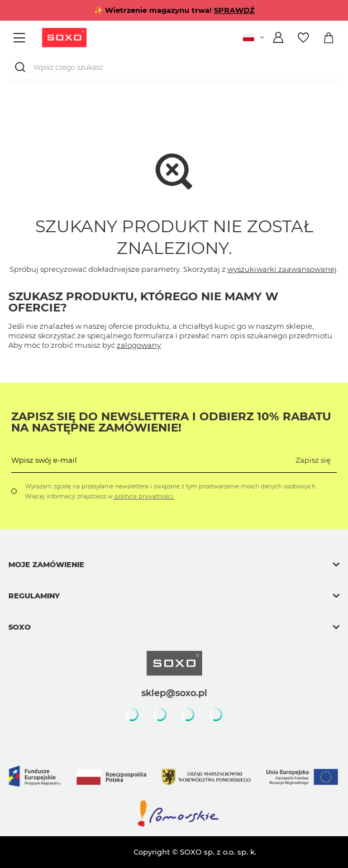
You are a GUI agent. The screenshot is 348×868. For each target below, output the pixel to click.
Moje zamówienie (46, 564)
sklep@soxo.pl (174, 693)
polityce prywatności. (144, 497)
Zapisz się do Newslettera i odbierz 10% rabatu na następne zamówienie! (171, 422)
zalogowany (139, 345)
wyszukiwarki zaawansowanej (282, 269)
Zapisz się (313, 460)
